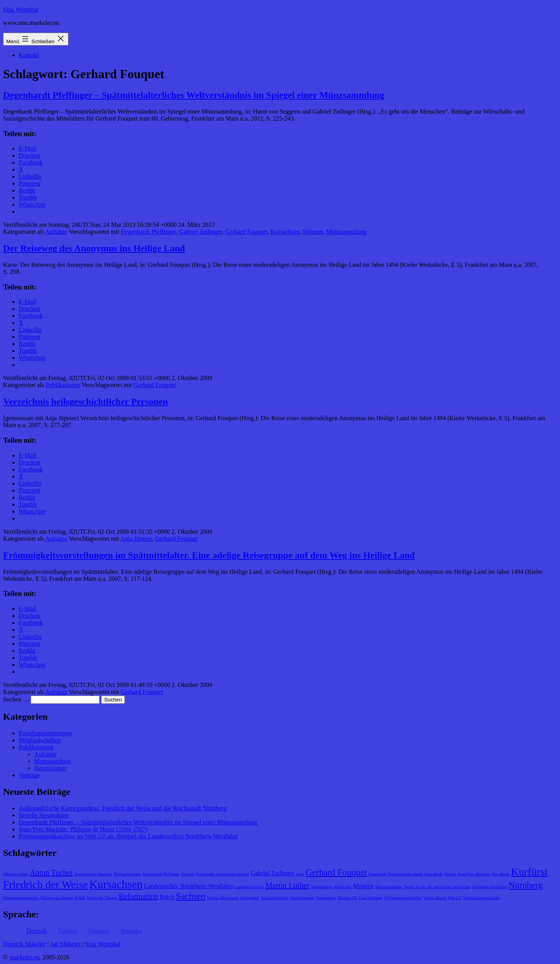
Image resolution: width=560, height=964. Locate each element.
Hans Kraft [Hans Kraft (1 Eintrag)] (433, 874)
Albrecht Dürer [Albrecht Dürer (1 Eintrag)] (16, 874)
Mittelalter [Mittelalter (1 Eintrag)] (343, 887)
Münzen (313, 232)
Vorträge (29, 775)
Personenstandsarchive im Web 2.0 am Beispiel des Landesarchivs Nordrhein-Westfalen (128, 836)
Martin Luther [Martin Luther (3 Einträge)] (288, 885)
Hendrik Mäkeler (24, 944)
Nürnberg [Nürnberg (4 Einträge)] (525, 885)
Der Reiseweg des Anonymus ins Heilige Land (94, 248)
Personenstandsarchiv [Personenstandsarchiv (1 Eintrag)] (21, 898)
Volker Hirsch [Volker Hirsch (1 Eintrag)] (435, 898)
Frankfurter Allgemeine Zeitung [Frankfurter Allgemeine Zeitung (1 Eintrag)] (223, 874)
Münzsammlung (346, 232)
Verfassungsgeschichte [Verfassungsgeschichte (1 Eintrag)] (403, 898)
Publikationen (63, 385)
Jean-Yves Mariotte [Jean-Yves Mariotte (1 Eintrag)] (474, 874)
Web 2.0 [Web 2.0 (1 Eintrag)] (454, 898)
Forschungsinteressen (45, 733)
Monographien (52, 761)
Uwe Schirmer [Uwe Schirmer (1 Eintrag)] (371, 898)
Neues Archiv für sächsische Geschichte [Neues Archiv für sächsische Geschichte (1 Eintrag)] (437, 887)
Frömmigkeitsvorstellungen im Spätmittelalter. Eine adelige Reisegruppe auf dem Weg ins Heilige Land (209, 555)
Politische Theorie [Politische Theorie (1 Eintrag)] (102, 898)
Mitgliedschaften (40, 740)
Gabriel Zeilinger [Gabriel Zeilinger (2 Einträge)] (273, 873)
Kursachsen (285, 232)
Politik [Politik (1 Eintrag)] (80, 898)
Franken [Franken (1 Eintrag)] (188, 874)
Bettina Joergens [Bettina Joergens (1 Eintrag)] (127, 874)
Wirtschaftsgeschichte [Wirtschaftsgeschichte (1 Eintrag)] (481, 898)
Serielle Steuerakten (44, 815)
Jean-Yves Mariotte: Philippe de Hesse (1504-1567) (83, 829)
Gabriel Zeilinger (201, 232)
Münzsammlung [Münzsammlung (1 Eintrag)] (389, 887)
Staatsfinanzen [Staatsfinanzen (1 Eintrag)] (303, 898)
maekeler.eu (24, 957)
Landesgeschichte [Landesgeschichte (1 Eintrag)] (249, 887)
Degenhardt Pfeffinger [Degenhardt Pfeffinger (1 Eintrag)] (161, 874)
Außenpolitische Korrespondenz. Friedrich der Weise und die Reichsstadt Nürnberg (122, 808)
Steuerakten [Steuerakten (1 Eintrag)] (326, 898)
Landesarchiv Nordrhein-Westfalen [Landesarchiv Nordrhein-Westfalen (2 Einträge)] (189, 886)
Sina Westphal (21, 10)
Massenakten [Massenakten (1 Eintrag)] (322, 887)
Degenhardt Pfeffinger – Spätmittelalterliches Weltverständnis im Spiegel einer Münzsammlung (194, 95)
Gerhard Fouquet (246, 232)
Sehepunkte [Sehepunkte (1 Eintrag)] (250, 898)
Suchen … (16, 699)
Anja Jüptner (136, 539)
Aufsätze (56, 232)
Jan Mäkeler (66, 944)
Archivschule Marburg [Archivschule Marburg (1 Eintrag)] (93, 874)
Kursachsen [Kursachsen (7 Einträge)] (116, 884)
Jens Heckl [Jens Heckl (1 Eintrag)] (500, 874)
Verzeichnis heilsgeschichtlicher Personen (86, 401)
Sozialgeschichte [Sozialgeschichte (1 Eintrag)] (275, 898)
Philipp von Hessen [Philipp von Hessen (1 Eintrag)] (57, 898)
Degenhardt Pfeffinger (148, 232)
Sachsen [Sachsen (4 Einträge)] (191, 896)
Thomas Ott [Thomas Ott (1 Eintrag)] (347, 898)
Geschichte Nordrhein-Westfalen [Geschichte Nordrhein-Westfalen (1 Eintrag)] (395, 874)
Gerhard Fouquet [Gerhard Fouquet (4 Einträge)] (336, 872)
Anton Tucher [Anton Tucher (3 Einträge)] (52, 873)
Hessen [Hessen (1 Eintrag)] (450, 874)
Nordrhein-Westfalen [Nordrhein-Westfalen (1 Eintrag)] (490, 887)
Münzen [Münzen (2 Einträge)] (363, 886)
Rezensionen (50, 768)
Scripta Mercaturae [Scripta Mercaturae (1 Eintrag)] (223, 898)
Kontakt (29, 55)
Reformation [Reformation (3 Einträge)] (138, 896)
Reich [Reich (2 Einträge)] (167, 897)
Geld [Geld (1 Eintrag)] (300, 874)
